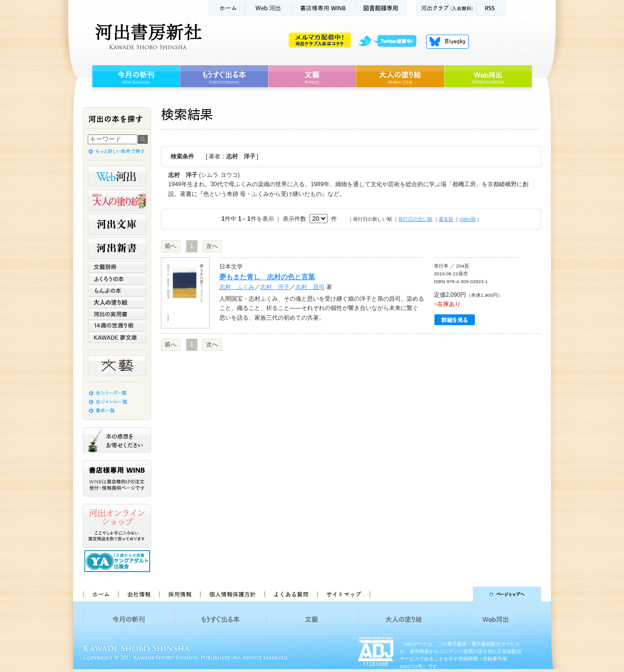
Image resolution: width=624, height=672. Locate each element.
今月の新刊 (135, 77)
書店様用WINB (324, 8)
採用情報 (179, 594)
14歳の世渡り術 (117, 326)
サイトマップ (344, 594)
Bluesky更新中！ (448, 41)
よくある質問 (291, 594)
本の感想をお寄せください (117, 440)
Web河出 (269, 8)
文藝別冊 (117, 267)
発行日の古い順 (415, 219)
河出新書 (117, 248)
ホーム (227, 8)
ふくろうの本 (117, 279)
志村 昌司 (310, 287)
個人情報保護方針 (232, 594)
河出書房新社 (147, 37)
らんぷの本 (117, 290)
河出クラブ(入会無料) (446, 8)
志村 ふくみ (237, 287)
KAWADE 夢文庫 (117, 337)
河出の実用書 (117, 314)
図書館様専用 (381, 8)
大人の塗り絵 (400, 77)
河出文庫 (117, 224)
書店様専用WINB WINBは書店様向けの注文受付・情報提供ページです (117, 478)
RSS (491, 8)
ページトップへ (460, 594)
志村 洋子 (275, 287)
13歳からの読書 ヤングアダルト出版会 (118, 561)
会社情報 (138, 594)
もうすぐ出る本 (224, 77)
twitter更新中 (391, 41)
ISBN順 (467, 219)
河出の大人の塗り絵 (117, 200)
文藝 (312, 77)
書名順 (446, 219)
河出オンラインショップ (117, 526)
